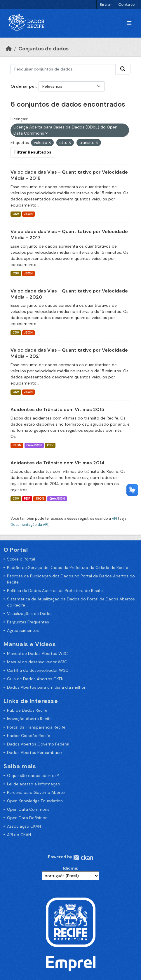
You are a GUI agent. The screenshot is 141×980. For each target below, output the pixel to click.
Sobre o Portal (21, 559)
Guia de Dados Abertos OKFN (35, 679)
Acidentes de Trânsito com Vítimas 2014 (58, 463)
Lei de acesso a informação (34, 784)
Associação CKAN (24, 826)
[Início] (9, 49)
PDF (27, 499)
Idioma (70, 868)
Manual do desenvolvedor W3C (37, 662)
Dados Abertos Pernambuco (34, 752)
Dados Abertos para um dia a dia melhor (46, 687)
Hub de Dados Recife (27, 710)
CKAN (83, 858)
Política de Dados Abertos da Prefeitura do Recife (55, 591)
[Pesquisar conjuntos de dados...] (63, 69)
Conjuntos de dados (43, 49)
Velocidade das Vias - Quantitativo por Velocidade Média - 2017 (69, 235)
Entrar (106, 5)
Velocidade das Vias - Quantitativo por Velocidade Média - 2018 (69, 175)
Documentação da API (29, 525)
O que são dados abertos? (33, 775)
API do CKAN (19, 835)
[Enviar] (123, 69)
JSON (28, 214)
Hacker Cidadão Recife (29, 736)
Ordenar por (23, 86)
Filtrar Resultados (33, 152)
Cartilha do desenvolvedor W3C (38, 670)
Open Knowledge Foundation (35, 801)
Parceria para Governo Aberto (36, 792)
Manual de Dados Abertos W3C (37, 653)
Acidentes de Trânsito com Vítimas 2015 (57, 409)
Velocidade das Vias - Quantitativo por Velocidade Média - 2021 (69, 353)
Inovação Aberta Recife (29, 719)
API (114, 519)
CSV (16, 214)
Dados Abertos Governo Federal (38, 744)
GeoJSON (34, 445)
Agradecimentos (23, 630)
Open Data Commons (28, 809)
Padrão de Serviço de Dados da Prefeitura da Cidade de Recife (68, 567)
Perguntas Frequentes (28, 622)
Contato (126, 5)
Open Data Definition (27, 818)
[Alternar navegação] (129, 23)
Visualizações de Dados (30, 614)
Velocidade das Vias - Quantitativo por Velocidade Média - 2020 (69, 294)
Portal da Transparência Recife (36, 727)
